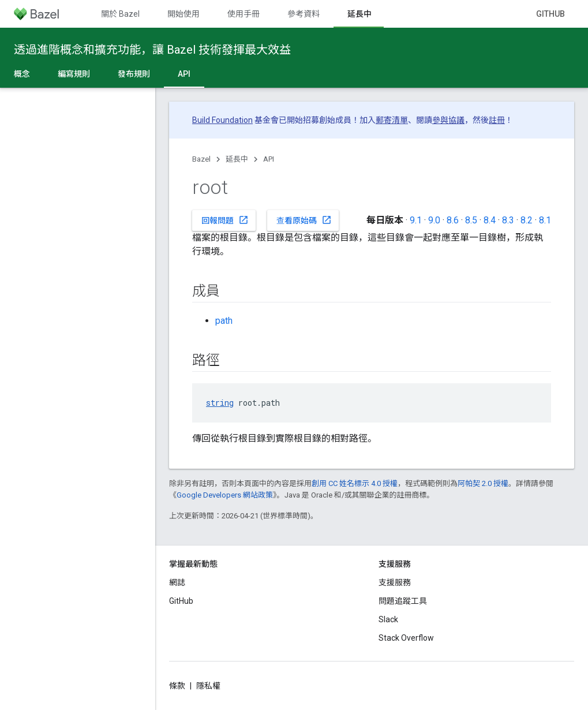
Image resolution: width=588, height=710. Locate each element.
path (224, 321)
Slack (388, 619)
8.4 (490, 220)
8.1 (545, 220)
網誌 (177, 582)
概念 (22, 74)
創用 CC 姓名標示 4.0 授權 (355, 483)
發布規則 (134, 74)
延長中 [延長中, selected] (359, 14)
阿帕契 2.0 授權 (483, 483)
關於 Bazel (120, 14)
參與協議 (448, 120)
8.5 (471, 220)
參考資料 (304, 14)
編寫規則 (74, 74)
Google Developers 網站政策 (225, 495)
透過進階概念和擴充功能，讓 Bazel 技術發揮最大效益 (152, 50)
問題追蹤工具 (403, 601)
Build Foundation (222, 120)
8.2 (527, 220)
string (220, 403)
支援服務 (395, 582)
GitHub (550, 14)
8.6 (453, 220)
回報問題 (225, 220)
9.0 (434, 220)
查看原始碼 (304, 220)
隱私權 (208, 686)
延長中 (237, 159)
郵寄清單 (392, 120)
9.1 (416, 220)
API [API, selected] (184, 74)
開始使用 (183, 14)
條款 (177, 686)
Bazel (201, 159)
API (269, 159)
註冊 (497, 120)
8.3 (508, 220)
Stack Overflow (406, 638)
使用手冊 (244, 14)
